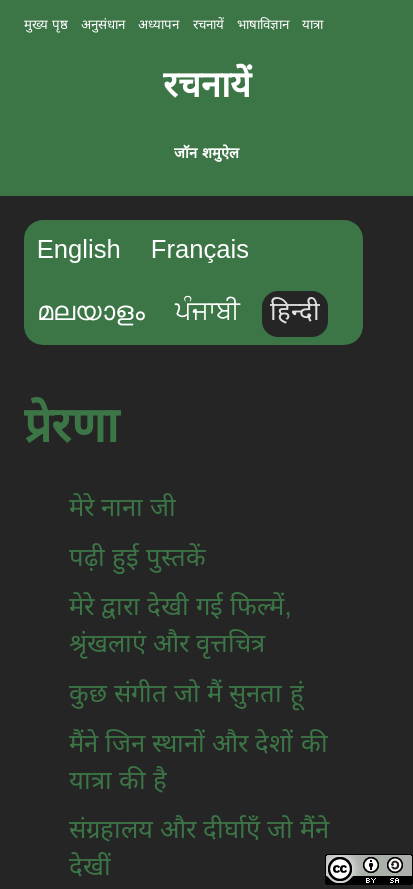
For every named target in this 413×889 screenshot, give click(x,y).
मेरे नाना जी (122, 507)
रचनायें (207, 85)
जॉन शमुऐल (206, 153)
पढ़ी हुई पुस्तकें (137, 557)
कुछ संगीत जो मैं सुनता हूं (186, 693)
